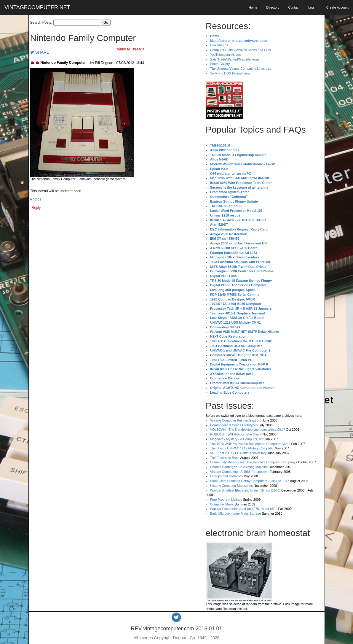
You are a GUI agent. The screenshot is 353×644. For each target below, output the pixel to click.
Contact (294, 7)
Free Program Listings (226, 500)
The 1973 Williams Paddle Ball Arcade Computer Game (250, 444)
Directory (273, 7)
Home (253, 7)
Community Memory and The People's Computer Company (253, 462)
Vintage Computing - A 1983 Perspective (239, 472)
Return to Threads (130, 49)
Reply (36, 208)
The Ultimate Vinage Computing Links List (241, 69)
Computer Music (222, 504)
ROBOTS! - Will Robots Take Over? (236, 434)
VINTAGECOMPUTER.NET (37, 7)
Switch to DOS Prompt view (230, 73)
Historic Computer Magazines (231, 486)
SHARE (40, 52)
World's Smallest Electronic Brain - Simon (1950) (245, 490)
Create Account (337, 7)
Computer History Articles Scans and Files (241, 50)
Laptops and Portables (226, 476)
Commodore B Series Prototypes (234, 425)
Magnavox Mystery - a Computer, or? (237, 439)
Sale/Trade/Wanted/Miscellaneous (235, 59)
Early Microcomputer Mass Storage (236, 513)
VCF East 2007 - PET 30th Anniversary (238, 453)
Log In (313, 7)
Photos (36, 199)
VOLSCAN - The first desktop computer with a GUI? (248, 430)
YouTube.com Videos (226, 55)
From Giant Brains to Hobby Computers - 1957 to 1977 (250, 481)
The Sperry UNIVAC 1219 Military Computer (242, 448)
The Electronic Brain (225, 458)
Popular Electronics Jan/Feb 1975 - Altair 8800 (244, 509)
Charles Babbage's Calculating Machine (239, 467)
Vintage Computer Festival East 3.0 (236, 420)
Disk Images (219, 45)
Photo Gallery (220, 64)
